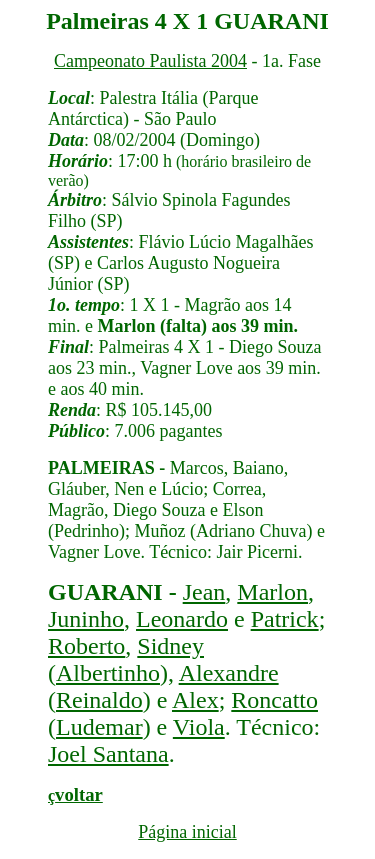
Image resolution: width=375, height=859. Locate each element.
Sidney (170, 646)
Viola (199, 727)
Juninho (86, 619)
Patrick (285, 619)
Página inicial (187, 832)
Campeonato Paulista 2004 (150, 61)
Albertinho (108, 673)
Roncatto (274, 700)
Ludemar (99, 727)
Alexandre (229, 673)
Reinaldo (99, 700)
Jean (204, 592)
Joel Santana (108, 754)
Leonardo (182, 619)
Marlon (272, 592)
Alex (195, 700)
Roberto (86, 646)
